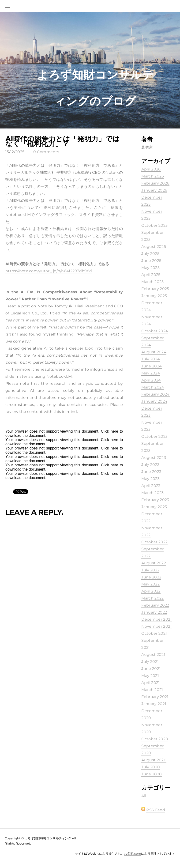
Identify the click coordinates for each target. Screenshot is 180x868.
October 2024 (155, 331)
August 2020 (154, 760)
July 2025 (150, 254)
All (144, 796)
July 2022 (150, 570)
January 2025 (154, 296)
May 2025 (150, 268)
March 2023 (152, 493)
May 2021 (150, 676)
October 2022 (154, 542)
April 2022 (151, 591)
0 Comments (46, 152)
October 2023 (154, 436)
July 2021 (150, 662)
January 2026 (154, 190)
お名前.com (133, 853)
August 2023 (154, 458)
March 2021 (152, 690)
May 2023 (150, 479)
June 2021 (151, 669)
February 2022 (155, 605)
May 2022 (150, 584)
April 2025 (151, 275)
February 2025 (155, 289)
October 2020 (155, 739)
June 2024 (152, 366)
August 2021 (153, 655)
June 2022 (151, 577)
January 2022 (154, 612)
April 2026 (151, 169)
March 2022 (152, 598)
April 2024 (151, 380)
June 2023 (151, 472)
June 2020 (152, 774)
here (114, 431)
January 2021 (154, 704)
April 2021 (150, 683)
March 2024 (153, 387)
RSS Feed (156, 810)
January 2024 (154, 401)
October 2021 (154, 633)
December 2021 (156, 619)
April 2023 (151, 486)
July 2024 (151, 359)
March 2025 (152, 282)
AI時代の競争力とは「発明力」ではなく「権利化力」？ (63, 141)
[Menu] (8, 6)
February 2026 (155, 183)
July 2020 (151, 767)
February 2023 (155, 500)
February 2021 (155, 697)
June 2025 (151, 261)
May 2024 (151, 373)
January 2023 (154, 507)
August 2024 (154, 352)
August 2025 (154, 247)
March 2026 (153, 176)
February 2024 (155, 394)
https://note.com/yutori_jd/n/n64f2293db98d (49, 271)
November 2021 (156, 626)
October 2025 (154, 225)
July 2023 (150, 465)
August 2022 (154, 563)
